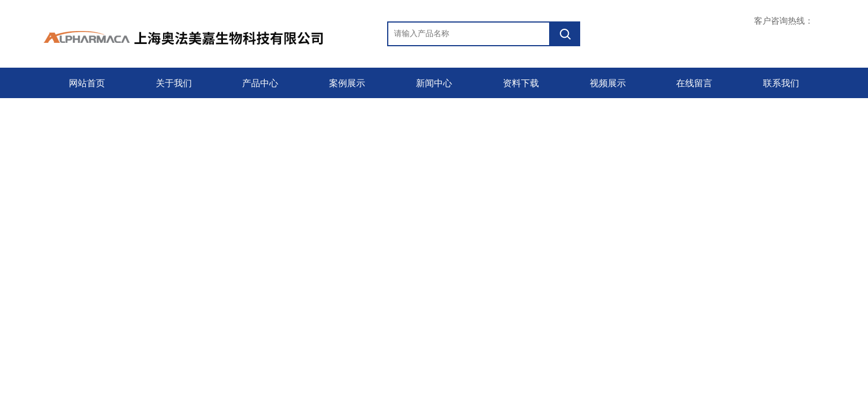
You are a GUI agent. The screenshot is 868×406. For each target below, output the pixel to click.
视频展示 (608, 83)
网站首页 (87, 83)
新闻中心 (434, 83)
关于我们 (174, 83)
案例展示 (347, 83)
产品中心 (260, 83)
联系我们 (781, 83)
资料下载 (521, 83)
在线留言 (694, 83)
